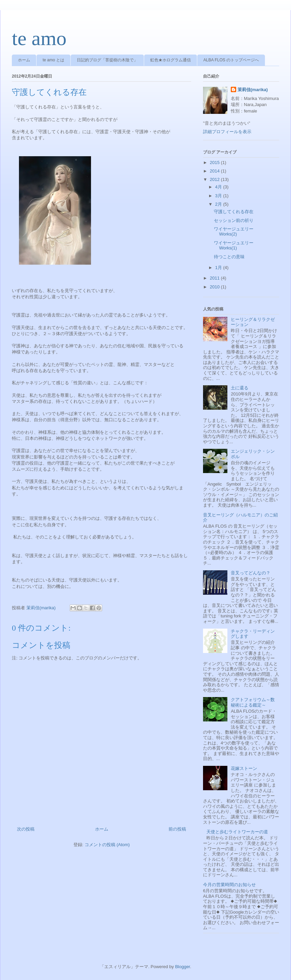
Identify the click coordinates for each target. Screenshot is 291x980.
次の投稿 (26, 829)
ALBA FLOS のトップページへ (231, 60)
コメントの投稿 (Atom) (107, 845)
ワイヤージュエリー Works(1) (236, 246)
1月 (219, 268)
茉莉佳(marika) (253, 90)
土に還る (240, 388)
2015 (215, 162)
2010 (215, 287)
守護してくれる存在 (234, 212)
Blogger (182, 967)
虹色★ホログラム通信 (171, 60)
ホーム (24, 60)
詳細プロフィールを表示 (227, 132)
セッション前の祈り (234, 220)
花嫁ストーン (244, 768)
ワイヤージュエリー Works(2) (236, 232)
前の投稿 (177, 829)
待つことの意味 (229, 257)
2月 (219, 204)
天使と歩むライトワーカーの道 (237, 832)
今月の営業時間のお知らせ (229, 885)
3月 (219, 196)
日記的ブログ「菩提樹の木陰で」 (107, 60)
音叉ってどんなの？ (251, 573)
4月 (219, 187)
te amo (39, 38)
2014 (215, 171)
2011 (215, 278)
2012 (215, 179)
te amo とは (53, 60)
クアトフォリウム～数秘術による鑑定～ (253, 702)
